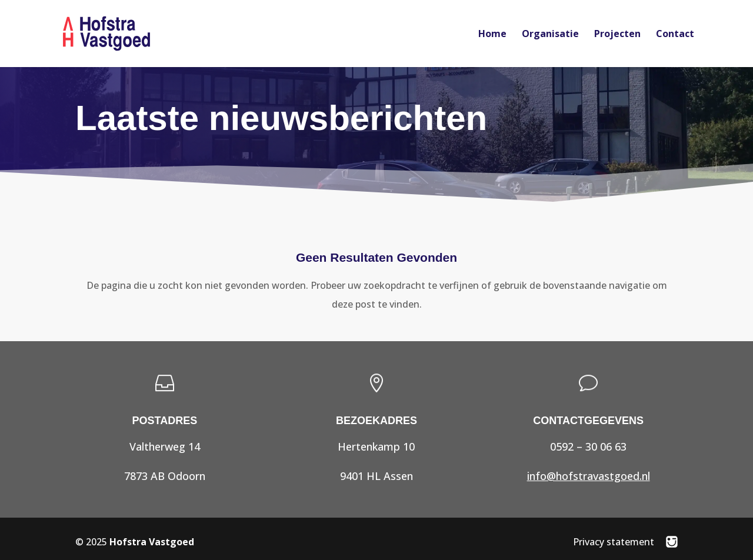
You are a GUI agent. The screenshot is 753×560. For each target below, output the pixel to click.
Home (492, 35)
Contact (675, 35)
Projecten (617, 35)
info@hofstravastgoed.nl (589, 476)
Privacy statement (614, 542)
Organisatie (550, 35)
